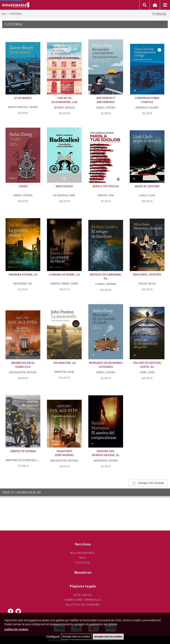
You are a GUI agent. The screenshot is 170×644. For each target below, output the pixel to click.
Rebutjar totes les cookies (76, 637)
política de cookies (16, 629)
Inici (83, 558)
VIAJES (23, 186)
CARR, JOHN (147, 372)
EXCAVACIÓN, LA (64, 363)
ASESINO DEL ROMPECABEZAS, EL (106, 453)
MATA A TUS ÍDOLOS (106, 186)
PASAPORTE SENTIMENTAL (64, 453)
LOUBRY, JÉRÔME (106, 284)
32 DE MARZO (23, 98)
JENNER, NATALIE (64, 108)
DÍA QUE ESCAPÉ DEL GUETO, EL (147, 365)
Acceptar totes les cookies (108, 637)
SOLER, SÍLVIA (147, 284)
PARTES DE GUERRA (23, 451)
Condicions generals (83, 600)
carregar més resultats (151, 483)
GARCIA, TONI (106, 195)
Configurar (53, 637)
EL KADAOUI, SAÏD (64, 195)
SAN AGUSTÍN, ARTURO (23, 372)
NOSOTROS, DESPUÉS (147, 275)
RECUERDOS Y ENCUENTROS (106, 100)
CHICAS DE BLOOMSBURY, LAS (64, 100)
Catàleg (83, 563)
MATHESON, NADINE (106, 461)
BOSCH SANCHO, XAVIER (23, 107)
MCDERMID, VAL (23, 284)
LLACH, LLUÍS (147, 195)
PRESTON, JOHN (64, 372)
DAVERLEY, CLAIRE (147, 108)
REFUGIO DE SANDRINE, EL (106, 277)
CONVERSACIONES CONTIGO (147, 100)
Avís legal (83, 595)
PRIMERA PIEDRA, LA (23, 275)
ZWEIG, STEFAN (106, 108)
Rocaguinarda (83, 553)
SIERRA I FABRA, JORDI (64, 284)
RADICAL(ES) (64, 186)
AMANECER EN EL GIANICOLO (23, 365)
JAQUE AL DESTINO (147, 186)
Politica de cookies (83, 605)
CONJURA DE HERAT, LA (64, 275)
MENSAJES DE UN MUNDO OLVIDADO (106, 365)
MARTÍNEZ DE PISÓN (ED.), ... (23, 460)
